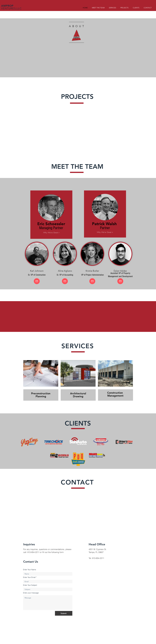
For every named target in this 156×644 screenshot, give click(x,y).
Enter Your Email (29, 577)
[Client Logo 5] (124, 442)
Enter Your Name (30, 570)
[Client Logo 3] (78, 459)
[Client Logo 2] (54, 442)
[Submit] (64, 613)
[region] (51, 215)
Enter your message (31, 593)
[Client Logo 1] (30, 442)
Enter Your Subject (30, 585)
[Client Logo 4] (78, 441)
